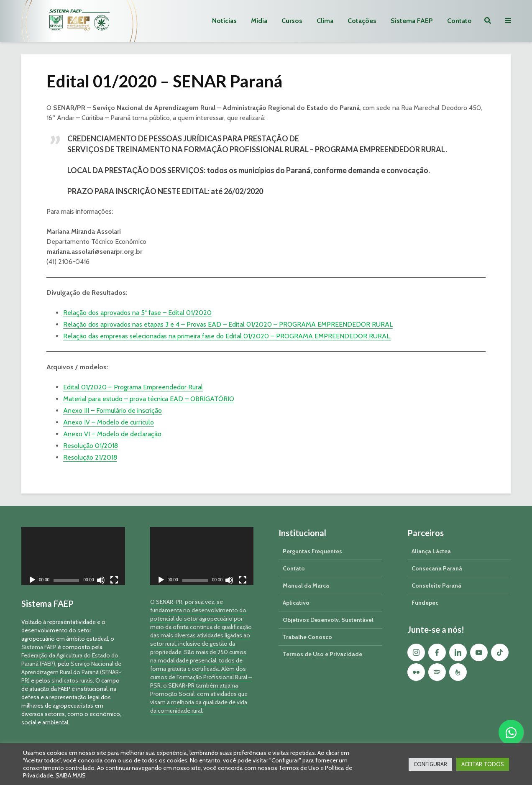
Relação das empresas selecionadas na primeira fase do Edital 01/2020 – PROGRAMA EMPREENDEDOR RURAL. (227, 336)
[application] (73, 556)
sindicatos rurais (72, 680)
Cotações (362, 21)
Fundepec (425, 603)
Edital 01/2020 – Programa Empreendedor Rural (133, 387)
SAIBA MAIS (71, 775)
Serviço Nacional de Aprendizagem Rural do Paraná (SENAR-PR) (71, 672)
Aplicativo (296, 603)
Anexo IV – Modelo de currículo (109, 422)
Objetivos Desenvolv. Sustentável (328, 620)
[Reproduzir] (32, 581)
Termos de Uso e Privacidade (322, 654)
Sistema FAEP (412, 21)
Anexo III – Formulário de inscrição (113, 410)
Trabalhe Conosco (307, 637)
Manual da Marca (306, 586)
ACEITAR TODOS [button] (483, 764)
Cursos (292, 21)
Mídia (259, 21)
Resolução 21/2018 (90, 457)
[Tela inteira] (114, 581)
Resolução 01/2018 (91, 446)
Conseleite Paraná (436, 586)
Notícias (224, 21)
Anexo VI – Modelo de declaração (112, 434)
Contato (459, 21)
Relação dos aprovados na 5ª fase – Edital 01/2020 (137, 313)
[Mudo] (101, 581)
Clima (325, 21)
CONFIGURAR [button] (430, 764)
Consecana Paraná (437, 568)
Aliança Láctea (431, 551)
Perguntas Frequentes (312, 551)
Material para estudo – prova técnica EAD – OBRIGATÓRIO (149, 399)
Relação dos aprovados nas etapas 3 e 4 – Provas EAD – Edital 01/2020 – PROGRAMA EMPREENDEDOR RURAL (228, 324)
